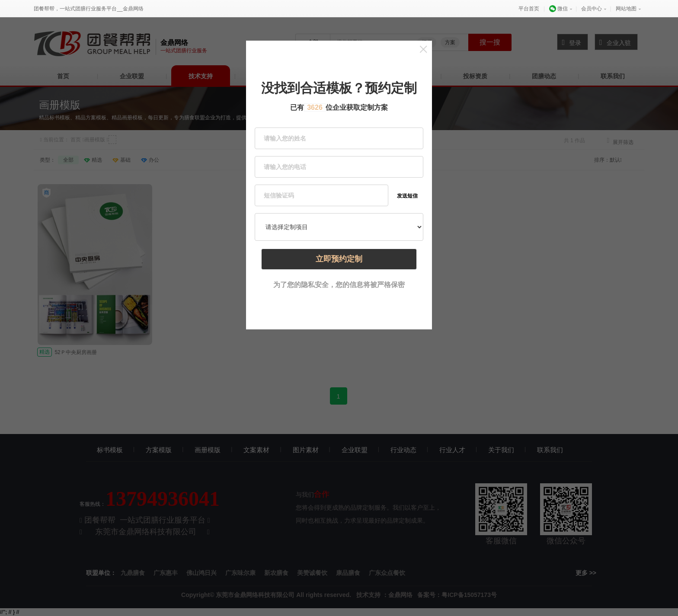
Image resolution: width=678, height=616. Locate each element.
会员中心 (592, 9)
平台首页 (529, 9)
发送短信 (407, 196)
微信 (558, 9)
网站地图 (626, 9)
